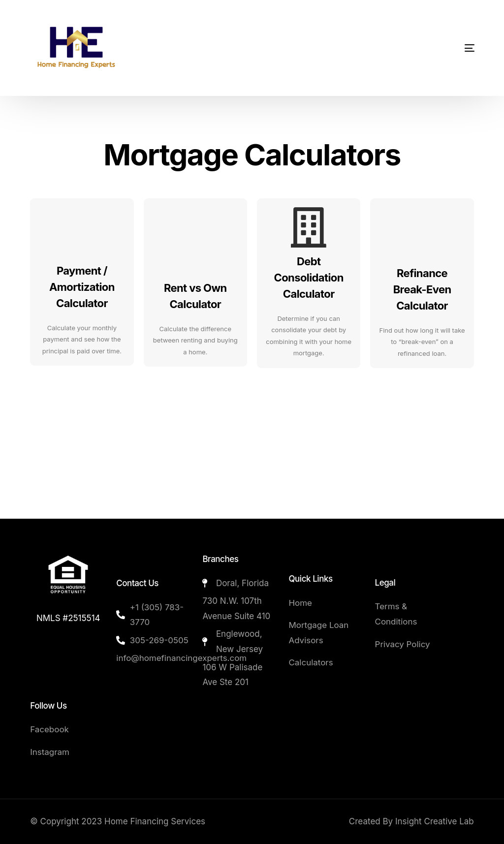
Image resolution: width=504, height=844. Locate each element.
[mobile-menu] (444, 48)
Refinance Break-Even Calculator (422, 289)
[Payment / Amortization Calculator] (82, 227)
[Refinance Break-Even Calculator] (422, 227)
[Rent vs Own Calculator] (195, 227)
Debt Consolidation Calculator (309, 278)
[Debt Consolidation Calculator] (309, 227)
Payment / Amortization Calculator (82, 287)
